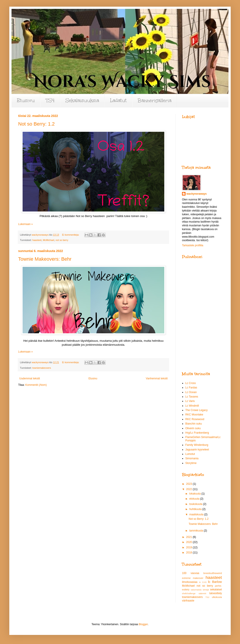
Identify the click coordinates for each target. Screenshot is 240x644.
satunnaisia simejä (200, 590)
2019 (190, 547)
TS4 (50, 100)
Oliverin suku (193, 428)
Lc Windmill (192, 406)
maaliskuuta (197, 514)
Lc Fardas (191, 388)
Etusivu (26, 100)
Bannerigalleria (155, 100)
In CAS (203, 582)
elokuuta (195, 499)
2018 (190, 553)
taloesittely (216, 593)
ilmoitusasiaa (190, 582)
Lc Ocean (191, 392)
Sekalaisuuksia (82, 100)
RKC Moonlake (194, 415)
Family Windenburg (197, 445)
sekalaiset (216, 590)
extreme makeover (193, 578)
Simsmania (192, 458)
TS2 (207, 597)
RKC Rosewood (195, 419)
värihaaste (188, 601)
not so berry (62, 240)
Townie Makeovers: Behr (45, 259)
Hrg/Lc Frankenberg (197, 433)
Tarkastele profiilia (193, 245)
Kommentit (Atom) (36, 385)
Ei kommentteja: (71, 235)
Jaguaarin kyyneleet (197, 450)
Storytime (191, 463)
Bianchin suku (194, 424)
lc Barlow (215, 582)
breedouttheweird (213, 573)
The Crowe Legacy (196, 410)
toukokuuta (196, 504)
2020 (190, 542)
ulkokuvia (217, 597)
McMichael (48, 240)
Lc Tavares (192, 397)
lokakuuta (195, 494)
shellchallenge (189, 593)
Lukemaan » (25, 224)
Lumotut (190, 454)
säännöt (202, 593)
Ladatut (118, 100)
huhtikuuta (196, 509)
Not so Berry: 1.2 (36, 124)
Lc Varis (190, 401)
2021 (190, 537)
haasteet (37, 240)
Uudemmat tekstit (30, 378)
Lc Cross (191, 383)
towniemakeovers (42, 368)
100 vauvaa (191, 573)
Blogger (143, 624)
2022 (190, 489)
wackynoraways (196, 194)
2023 (190, 484)
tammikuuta (196, 531)
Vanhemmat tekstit (157, 378)
